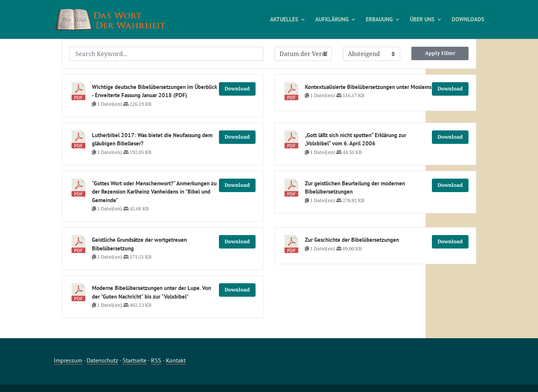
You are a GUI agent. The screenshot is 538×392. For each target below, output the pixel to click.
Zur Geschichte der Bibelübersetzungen (352, 240)
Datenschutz (102, 360)
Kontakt (176, 360)
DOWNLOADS (468, 20)
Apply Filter (440, 53)
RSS (156, 360)
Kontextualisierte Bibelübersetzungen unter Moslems (368, 87)
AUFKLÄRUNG (332, 20)
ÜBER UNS (422, 20)
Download (237, 89)
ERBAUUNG (379, 20)
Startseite (134, 360)
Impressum (68, 360)
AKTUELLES (284, 20)
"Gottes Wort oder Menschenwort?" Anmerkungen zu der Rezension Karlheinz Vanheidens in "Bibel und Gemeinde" (154, 192)
